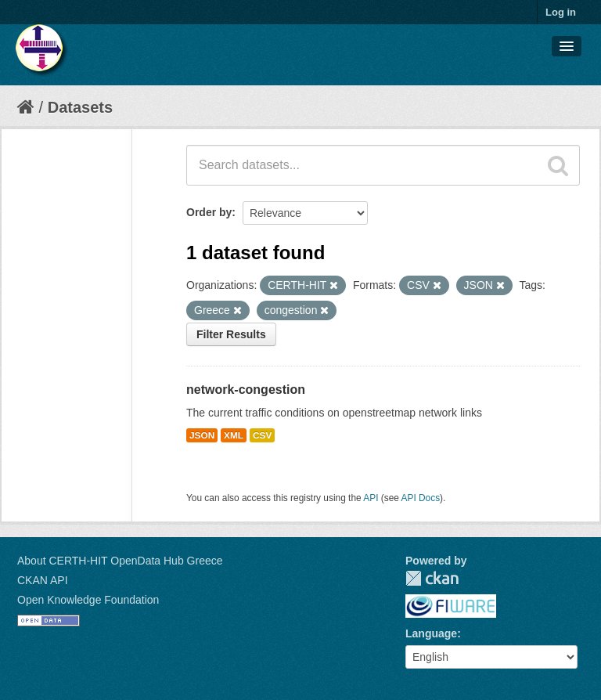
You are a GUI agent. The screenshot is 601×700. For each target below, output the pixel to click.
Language (431, 633)
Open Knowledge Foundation (88, 600)
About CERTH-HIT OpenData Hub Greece (120, 561)
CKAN (432, 578)
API (371, 498)
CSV (262, 435)
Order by (209, 212)
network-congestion (246, 390)
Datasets (80, 107)
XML (234, 435)
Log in (561, 12)
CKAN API (43, 580)
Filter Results (231, 334)
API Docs (421, 498)
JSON (202, 435)
